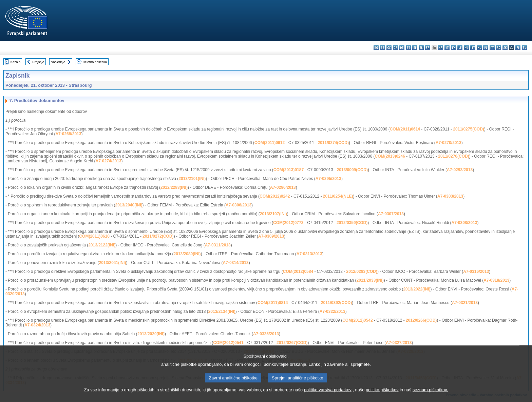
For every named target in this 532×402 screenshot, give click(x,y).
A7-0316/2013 (476, 272)
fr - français (428, 48)
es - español (383, 48)
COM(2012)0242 (275, 196)
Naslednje (58, 62)
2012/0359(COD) (352, 223)
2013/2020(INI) (151, 334)
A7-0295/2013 (328, 179)
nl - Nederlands (479, 48)
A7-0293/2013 (460, 170)
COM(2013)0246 (390, 156)
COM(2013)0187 (289, 170)
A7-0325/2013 (266, 334)
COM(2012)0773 (288, 223)
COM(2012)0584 (298, 272)
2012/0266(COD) (421, 320)
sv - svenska (524, 48)
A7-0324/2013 (37, 325)
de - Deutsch (402, 48)
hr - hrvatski (441, 48)
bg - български (376, 48)
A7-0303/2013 (450, 196)
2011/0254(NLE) (338, 196)
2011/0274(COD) (333, 143)
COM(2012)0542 (357, 320)
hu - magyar (466, 48)
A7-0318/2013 (496, 280)
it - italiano (447, 48)
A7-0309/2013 (271, 236)
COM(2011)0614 (405, 129)
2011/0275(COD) (468, 129)
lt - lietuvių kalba (460, 48)
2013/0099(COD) (352, 170)
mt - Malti (473, 48)
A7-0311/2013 (218, 245)
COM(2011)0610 (94, 236)
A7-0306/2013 (239, 205)
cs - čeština (389, 48)
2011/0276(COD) (453, 156)
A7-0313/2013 (309, 254)
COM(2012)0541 (228, 343)
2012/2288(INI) (174, 187)
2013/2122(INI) (102, 245)
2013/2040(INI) (129, 205)
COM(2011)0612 (270, 143)
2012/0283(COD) (362, 272)
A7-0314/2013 (236, 263)
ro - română (499, 48)
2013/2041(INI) (112, 263)
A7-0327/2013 (399, 343)
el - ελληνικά (415, 48)
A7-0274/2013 (108, 161)
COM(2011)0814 (273, 303)
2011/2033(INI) (370, 280)
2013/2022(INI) (417, 289)
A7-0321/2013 (465, 303)
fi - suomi (518, 48)
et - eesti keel (408, 48)
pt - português (492, 48)
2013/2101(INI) (192, 179)
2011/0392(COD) (336, 303)
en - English (421, 48)
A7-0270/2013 (449, 143)
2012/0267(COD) (292, 343)
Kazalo (15, 62)
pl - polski (486, 48)
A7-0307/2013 (391, 214)
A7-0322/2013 (332, 311)
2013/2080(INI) (187, 254)
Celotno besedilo (94, 62)
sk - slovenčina (505, 48)
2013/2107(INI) (273, 214)
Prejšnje (38, 62)
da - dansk (395, 48)
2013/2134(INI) (222, 311)
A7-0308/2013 (464, 223)
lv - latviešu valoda (453, 48)
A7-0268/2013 (68, 134)
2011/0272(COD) (158, 236)
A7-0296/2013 (283, 187)
